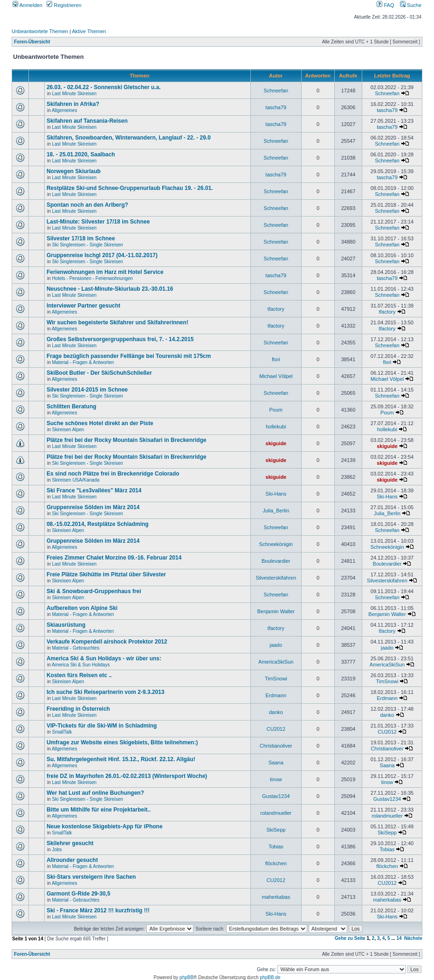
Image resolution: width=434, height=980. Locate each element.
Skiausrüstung (66, 625)
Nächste (413, 938)
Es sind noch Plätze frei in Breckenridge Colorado (113, 474)
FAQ (385, 5)
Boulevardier (276, 561)
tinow (276, 779)
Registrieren (64, 5)
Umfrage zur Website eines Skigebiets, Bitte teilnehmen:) (122, 742)
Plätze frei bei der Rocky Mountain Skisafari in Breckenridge (127, 440)
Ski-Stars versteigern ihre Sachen (91, 877)
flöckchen (276, 863)
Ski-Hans (276, 494)
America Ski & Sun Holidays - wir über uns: (104, 658)
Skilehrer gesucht (70, 843)
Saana (276, 763)
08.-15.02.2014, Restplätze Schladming (98, 524)
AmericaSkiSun (276, 662)
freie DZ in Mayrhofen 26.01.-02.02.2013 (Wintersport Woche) (127, 776)
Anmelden (28, 5)
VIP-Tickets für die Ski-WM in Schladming (102, 726)
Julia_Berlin (276, 511)
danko (276, 712)
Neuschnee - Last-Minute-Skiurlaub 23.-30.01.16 (110, 289)
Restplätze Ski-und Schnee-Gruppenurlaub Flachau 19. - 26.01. (130, 188)
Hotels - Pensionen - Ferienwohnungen (92, 278)
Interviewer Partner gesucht (83, 306)
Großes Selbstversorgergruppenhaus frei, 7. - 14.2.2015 (120, 339)
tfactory (276, 309)
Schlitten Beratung (72, 406)
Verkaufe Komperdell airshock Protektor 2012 (107, 642)
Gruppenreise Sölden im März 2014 (93, 507)
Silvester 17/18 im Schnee (81, 238)
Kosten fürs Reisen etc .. (79, 675)
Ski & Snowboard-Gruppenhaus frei (94, 591)
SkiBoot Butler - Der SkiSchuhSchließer (99, 373)
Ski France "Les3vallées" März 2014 (94, 490)
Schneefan (276, 91)
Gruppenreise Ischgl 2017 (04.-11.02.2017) (102, 255)
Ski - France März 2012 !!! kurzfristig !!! (98, 910)
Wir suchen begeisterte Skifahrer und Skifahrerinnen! (117, 322)
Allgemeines (64, 110)
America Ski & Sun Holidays (81, 665)
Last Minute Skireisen (74, 94)
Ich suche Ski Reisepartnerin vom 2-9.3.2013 (106, 692)
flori (276, 359)
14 (399, 938)
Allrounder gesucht (72, 860)
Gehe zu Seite (350, 938)
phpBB (186, 977)
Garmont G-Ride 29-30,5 (79, 894)
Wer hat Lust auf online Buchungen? (95, 793)
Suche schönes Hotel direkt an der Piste (100, 423)
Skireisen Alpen (68, 430)
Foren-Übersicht (32, 42)
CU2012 (276, 729)
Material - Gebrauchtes (76, 648)
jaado (276, 645)
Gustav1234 (276, 796)
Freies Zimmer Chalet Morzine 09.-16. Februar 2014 (114, 558)
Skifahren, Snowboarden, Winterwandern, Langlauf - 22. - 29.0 (129, 138)
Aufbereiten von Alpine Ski (82, 608)
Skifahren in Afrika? (73, 104)
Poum (276, 410)
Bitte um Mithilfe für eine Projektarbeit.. (99, 810)
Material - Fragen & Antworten (83, 362)
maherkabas (276, 897)
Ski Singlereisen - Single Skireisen (87, 245)
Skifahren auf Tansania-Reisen (87, 121)
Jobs (57, 850)
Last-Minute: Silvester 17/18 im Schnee (98, 222)
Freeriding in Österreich (78, 709)
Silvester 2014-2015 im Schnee (87, 390)
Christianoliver (276, 746)
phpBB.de (270, 977)
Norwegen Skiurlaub (74, 171)
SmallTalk (62, 732)
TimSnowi (276, 679)
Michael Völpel (276, 376)
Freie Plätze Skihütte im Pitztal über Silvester (106, 574)
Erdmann (276, 695)
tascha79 (276, 107)
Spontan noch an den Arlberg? (87, 205)
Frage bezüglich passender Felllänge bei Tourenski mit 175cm (129, 356)
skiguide (276, 443)
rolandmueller (276, 813)
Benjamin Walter (276, 611)
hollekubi (276, 427)
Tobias (276, 847)
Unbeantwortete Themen (40, 31)
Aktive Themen (89, 31)
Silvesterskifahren (276, 578)
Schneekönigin (276, 544)
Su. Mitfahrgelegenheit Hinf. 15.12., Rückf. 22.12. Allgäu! (121, 759)
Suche (411, 5)
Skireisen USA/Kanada (76, 480)
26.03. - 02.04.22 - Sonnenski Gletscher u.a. (104, 87)
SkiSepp (276, 830)
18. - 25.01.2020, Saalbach (81, 154)
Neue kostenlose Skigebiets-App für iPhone (105, 826)
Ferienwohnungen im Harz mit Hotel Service (105, 272)
